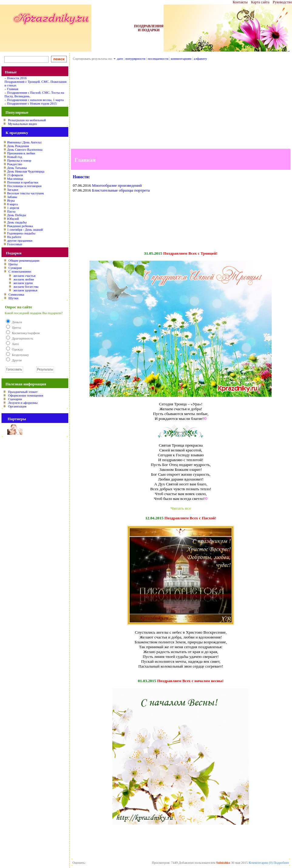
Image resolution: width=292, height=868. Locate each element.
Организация (17, 406)
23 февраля (15, 175)
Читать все (181, 508)
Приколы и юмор (19, 160)
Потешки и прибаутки (23, 182)
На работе (14, 237)
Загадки (13, 189)
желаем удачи (23, 283)
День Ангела (32, 142)
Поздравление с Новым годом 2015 (32, 103)
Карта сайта (260, 2)
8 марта (12, 204)
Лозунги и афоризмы (23, 403)
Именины (14, 142)
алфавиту (200, 59)
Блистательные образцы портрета (121, 190)
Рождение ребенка (20, 226)
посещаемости (158, 59)
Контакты (240, 2)
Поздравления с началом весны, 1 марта (35, 100)
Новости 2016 (17, 78)
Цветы (13, 264)
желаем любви (24, 279)
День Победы (17, 215)
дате (120, 59)
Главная (13, 89)
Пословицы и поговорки (24, 186)
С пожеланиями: (20, 271)
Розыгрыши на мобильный (27, 120)
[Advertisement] (181, 106)
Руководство (282, 2)
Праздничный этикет (23, 392)
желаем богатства (26, 287)
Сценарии (15, 399)
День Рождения (18, 146)
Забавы (12, 197)
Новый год (15, 157)
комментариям (181, 59)
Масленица (15, 179)
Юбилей (13, 219)
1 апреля (13, 208)
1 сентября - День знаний (25, 230)
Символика (16, 294)
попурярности (135, 59)
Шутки (14, 298)
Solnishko (223, 863)
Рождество (15, 164)
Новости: (81, 177)
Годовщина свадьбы (21, 233)
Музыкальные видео (22, 124)
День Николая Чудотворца (26, 171)
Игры (11, 200)
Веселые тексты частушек (25, 193)
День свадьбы (17, 222)
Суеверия (15, 268)
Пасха (11, 211)
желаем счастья (24, 276)
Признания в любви (21, 153)
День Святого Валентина (25, 149)
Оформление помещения (25, 395)
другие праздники (20, 240)
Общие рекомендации (24, 260)
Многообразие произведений (117, 185)
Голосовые (15, 244)
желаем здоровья (25, 290)
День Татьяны (17, 168)
